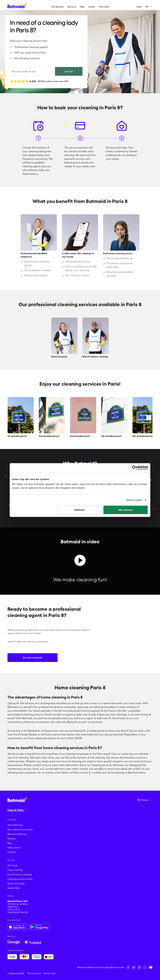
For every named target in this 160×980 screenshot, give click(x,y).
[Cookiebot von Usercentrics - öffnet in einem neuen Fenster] (134, 468)
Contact (12, 852)
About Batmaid (15, 825)
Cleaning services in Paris (20, 879)
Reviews (11, 839)
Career (92, 7)
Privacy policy (34, 973)
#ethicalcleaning (96, 967)
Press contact (14, 848)
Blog (10, 843)
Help (82, 7)
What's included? (16, 884)
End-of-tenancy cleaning (20, 874)
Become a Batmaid (17, 834)
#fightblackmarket (115, 967)
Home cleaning (15, 870)
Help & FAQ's (14, 888)
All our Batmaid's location (20, 829)
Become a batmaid (33, 658)
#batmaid (82, 967)
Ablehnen (80, 510)
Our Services (57, 7)
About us (72, 7)
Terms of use (49, 973)
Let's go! (69, 71)
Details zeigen (134, 500)
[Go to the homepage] (17, 799)
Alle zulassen (126, 510)
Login (139, 7)
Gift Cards (104, 7)
